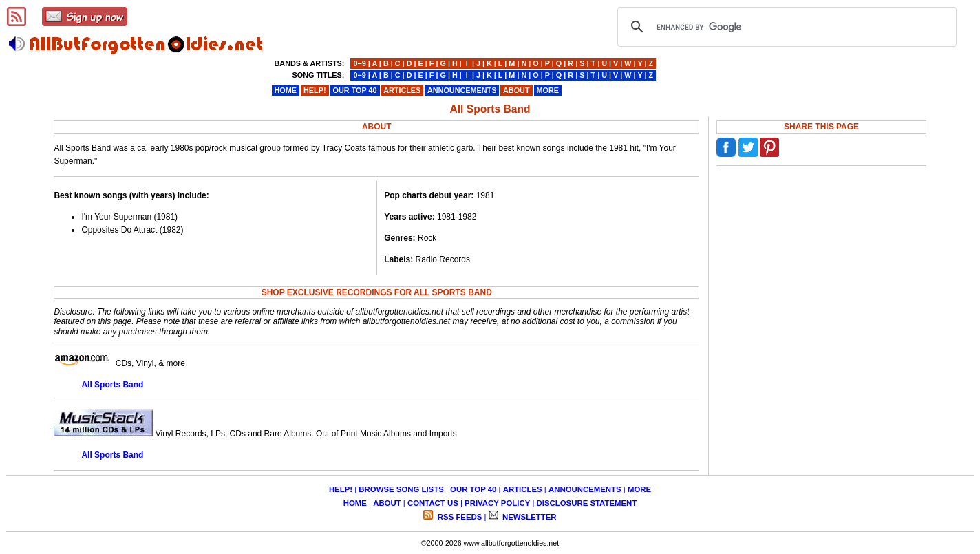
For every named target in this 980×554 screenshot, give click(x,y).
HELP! (341, 489)
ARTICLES (523, 489)
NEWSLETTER (529, 517)
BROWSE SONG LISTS (401, 489)
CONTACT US (433, 503)
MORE (639, 489)
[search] (785, 27)
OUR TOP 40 (473, 489)
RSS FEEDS (459, 517)
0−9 (359, 63)
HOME (355, 503)
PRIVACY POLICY (497, 503)
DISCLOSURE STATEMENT (587, 503)
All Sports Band (112, 385)
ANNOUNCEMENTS (585, 489)
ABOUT (387, 503)
